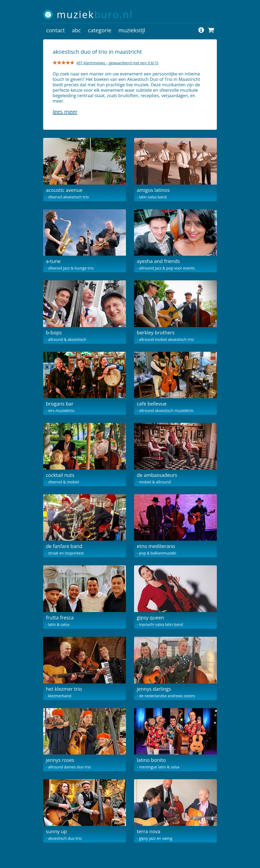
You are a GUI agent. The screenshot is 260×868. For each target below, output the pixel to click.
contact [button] (56, 30)
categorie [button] (100, 30)
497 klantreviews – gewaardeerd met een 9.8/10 (117, 63)
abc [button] (76, 30)
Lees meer (65, 112)
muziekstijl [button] (132, 30)
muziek (95, 15)
